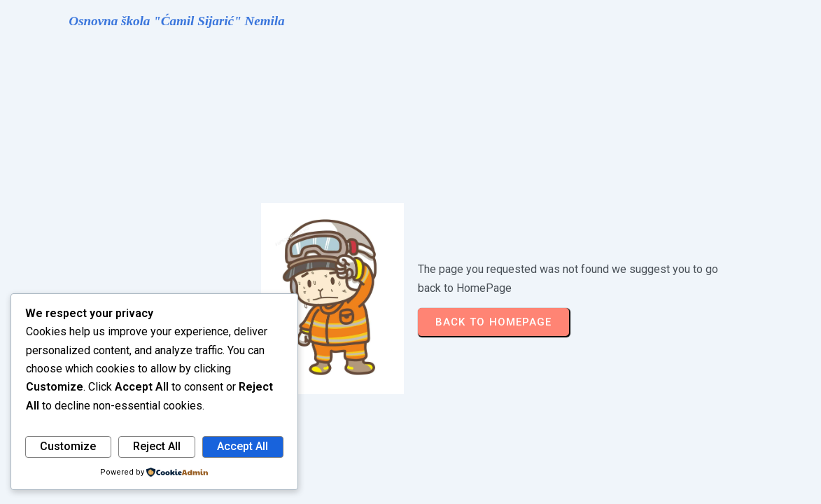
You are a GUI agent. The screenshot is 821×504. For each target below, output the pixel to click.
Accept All (243, 446)
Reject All (157, 446)
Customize (68, 446)
